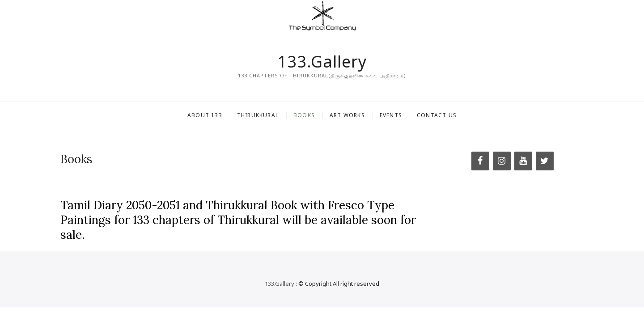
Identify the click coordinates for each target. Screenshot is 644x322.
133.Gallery (322, 62)
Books (304, 115)
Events (391, 115)
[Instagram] (502, 161)
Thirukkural (258, 115)
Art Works (347, 115)
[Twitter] (545, 161)
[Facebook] (480, 161)
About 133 (205, 115)
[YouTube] (523, 161)
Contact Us (437, 115)
